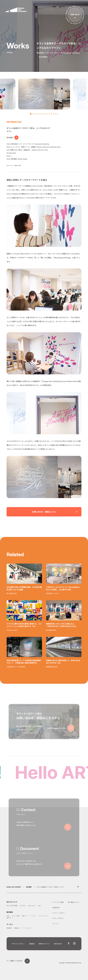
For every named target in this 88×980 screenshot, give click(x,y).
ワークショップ (43, 916)
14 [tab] (58, 114)
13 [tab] (56, 114)
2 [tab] (33, 114)
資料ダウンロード (44, 944)
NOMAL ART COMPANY (14, 887)
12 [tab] (54, 114)
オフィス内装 (16, 916)
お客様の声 (56, 908)
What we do (32, 906)
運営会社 (32, 944)
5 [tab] (40, 114)
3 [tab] (36, 114)
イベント (34, 916)
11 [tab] (52, 114)
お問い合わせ (58, 944)
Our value (23, 906)
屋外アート (25, 916)
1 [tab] (31, 114)
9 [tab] (48, 114)
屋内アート (10, 918)
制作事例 (29, 887)
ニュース (55, 924)
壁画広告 (17, 928)
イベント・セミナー (59, 913)
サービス (10, 924)
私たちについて (12, 902)
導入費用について (74, 902)
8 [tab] (46, 114)
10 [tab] (50, 114)
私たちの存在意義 (12, 906)
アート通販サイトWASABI (18, 961)
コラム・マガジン (58, 918)
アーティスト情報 (58, 902)
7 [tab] (44, 114)
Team (39, 906)
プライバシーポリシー (18, 944)
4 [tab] (38, 114)
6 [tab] (42, 114)
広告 (8, 916)
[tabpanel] (44, 94)
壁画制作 (9, 928)
